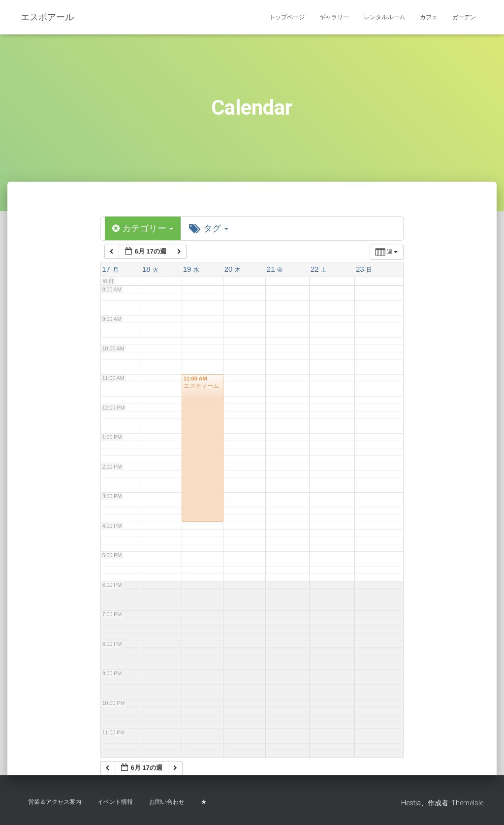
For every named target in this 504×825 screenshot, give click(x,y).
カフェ (429, 17)
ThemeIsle (467, 803)
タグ (209, 229)
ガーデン (464, 17)
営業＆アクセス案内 (55, 802)
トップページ (287, 17)
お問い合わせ (167, 802)
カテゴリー (143, 228)
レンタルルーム (384, 17)
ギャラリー (334, 17)
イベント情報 (115, 802)
